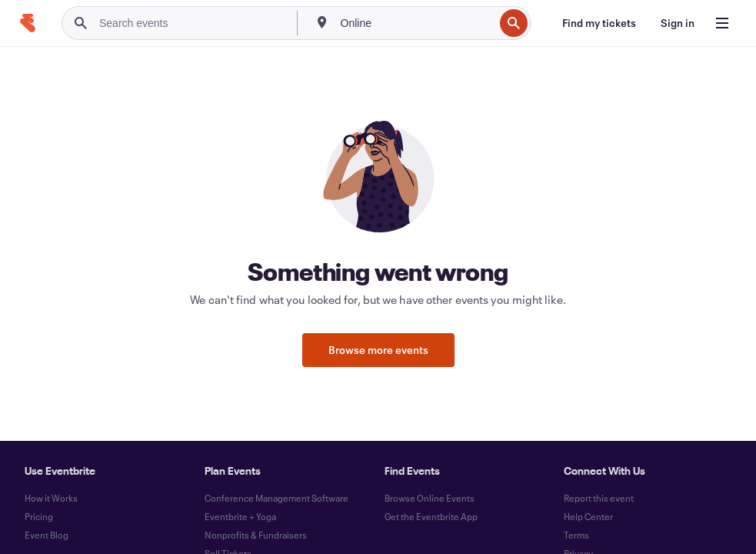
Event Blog (47, 535)
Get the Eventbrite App (431, 516)
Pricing (39, 516)
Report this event (599, 498)
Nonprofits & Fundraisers (256, 535)
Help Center (588, 516)
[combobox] (416, 23)
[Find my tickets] (599, 23)
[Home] (28, 23)
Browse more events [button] (378, 350)
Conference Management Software (276, 498)
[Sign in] (678, 23)
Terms (576, 535)
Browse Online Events (430, 498)
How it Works (51, 498)
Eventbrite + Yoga (240, 516)
